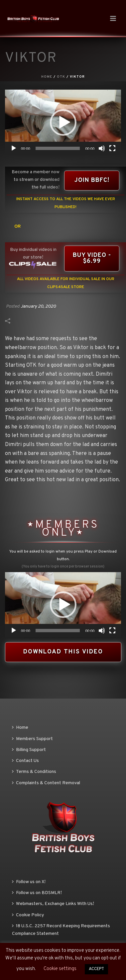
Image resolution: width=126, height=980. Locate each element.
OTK (61, 77)
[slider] (58, 148)
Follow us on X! (29, 882)
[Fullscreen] (112, 148)
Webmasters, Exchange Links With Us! (53, 904)
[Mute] (102, 148)
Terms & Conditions (34, 772)
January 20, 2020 (38, 306)
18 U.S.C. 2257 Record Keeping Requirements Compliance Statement (61, 930)
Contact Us (25, 761)
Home (47, 77)
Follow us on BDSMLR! (37, 893)
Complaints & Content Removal (46, 783)
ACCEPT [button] (96, 969)
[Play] (14, 148)
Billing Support (29, 750)
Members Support (32, 739)
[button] (63, 122)
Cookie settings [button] (60, 969)
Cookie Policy (28, 915)
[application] (63, 122)
